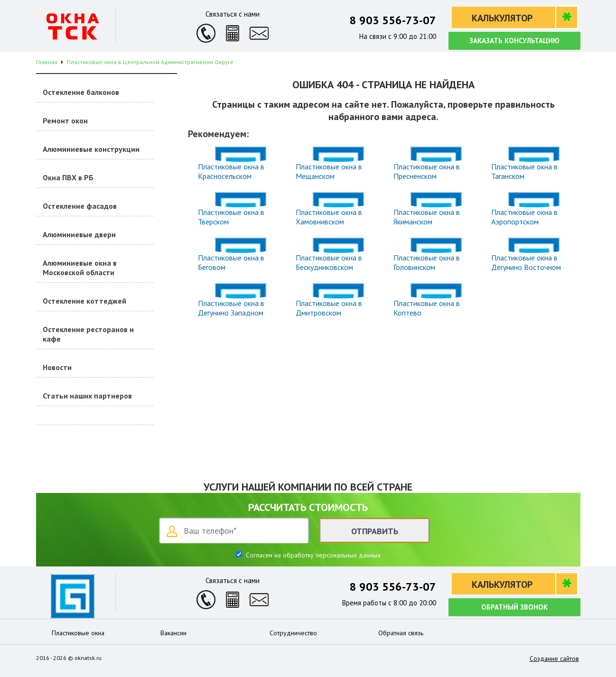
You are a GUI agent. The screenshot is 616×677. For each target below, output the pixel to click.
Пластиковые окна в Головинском (427, 262)
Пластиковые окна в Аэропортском (524, 217)
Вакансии (173, 633)
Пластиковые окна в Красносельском (231, 171)
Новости (57, 367)
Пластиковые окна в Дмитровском (329, 308)
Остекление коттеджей (84, 301)
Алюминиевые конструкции (91, 149)
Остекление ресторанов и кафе (88, 334)
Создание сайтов (554, 658)
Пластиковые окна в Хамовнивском (329, 217)
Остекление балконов (81, 92)
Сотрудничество (293, 633)
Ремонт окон (65, 121)
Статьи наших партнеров (87, 396)
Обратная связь (401, 633)
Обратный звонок (514, 607)
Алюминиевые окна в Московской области (80, 268)
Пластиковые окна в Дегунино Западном (231, 308)
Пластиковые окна (78, 633)
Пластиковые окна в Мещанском (329, 171)
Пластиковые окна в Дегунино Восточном (526, 262)
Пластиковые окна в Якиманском (427, 217)
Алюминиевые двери (79, 234)
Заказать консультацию (514, 41)
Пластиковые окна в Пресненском (427, 171)
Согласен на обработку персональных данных (312, 555)
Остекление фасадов (80, 206)
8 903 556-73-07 (393, 20)
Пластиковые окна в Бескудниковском (329, 262)
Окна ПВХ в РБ (68, 177)
